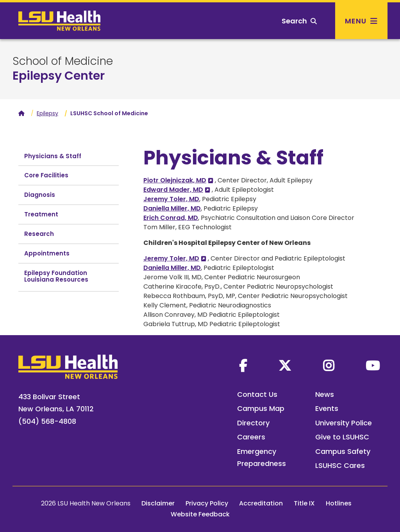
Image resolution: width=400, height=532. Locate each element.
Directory (253, 423)
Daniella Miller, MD (172, 208)
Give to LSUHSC (342, 437)
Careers (251, 437)
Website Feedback (200, 514)
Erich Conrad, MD (171, 218)
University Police (344, 423)
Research (39, 234)
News (325, 394)
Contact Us (257, 394)
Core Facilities (46, 175)
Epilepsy (47, 113)
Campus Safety (343, 451)
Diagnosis (40, 195)
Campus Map (261, 408)
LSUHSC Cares (340, 465)
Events (327, 408)
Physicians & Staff (53, 156)
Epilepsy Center (59, 76)
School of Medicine (63, 61)
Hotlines (339, 503)
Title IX (304, 503)
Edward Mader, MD (173, 190)
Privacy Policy (207, 503)
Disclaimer (158, 503)
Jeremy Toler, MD (171, 199)
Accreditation (261, 503)
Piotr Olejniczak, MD (175, 180)
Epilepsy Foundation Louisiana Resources (56, 276)
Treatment (41, 214)
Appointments (47, 253)
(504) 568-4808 (47, 421)
